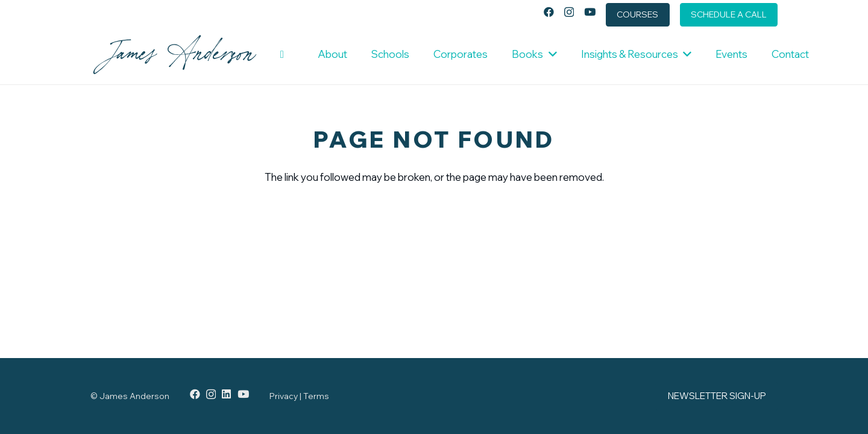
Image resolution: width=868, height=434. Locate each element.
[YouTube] (590, 12)
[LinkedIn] (226, 394)
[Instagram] (569, 12)
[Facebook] (549, 12)
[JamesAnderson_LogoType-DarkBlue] (175, 54)
